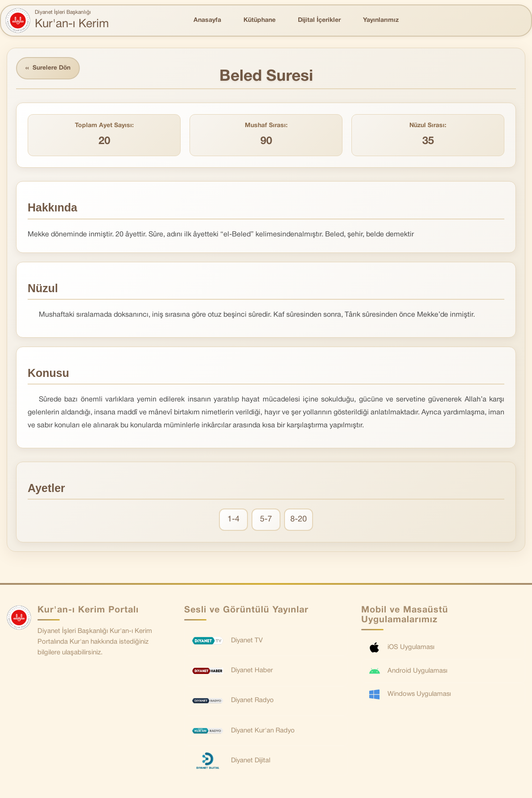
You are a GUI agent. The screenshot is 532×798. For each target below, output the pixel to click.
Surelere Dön (49, 68)
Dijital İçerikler (319, 20)
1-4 (233, 520)
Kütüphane (260, 20)
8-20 (299, 520)
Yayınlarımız (381, 20)
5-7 (266, 520)
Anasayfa (207, 20)
